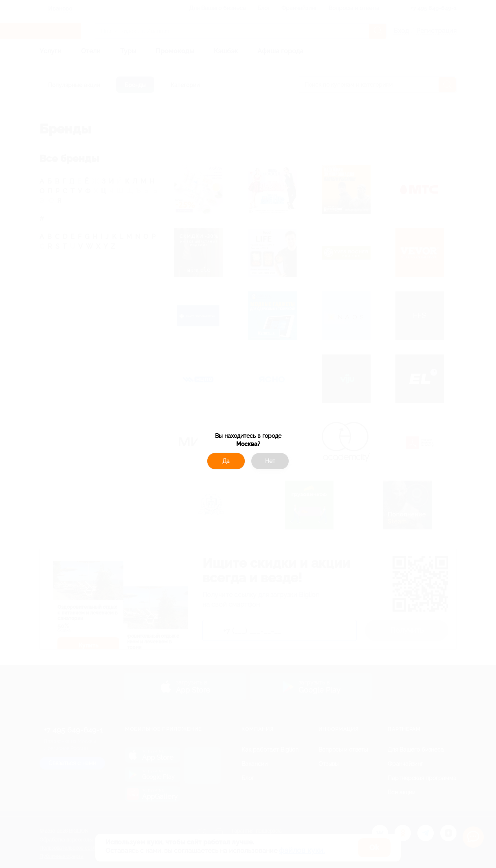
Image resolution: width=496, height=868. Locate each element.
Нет (270, 461)
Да (226, 461)
